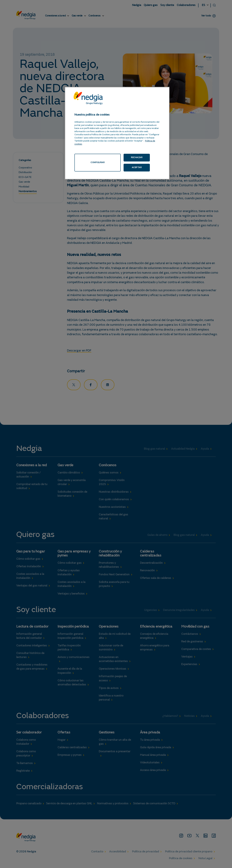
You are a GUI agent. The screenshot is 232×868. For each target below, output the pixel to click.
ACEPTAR (150, 157)
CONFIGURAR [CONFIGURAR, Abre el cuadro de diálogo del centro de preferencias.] (103, 157)
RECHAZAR (128, 157)
